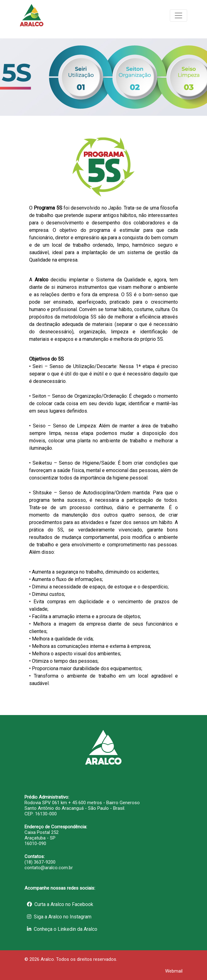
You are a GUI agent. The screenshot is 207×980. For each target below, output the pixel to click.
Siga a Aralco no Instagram (59, 917)
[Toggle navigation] (178, 15)
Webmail (174, 971)
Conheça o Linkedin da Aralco (62, 929)
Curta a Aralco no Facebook (60, 904)
